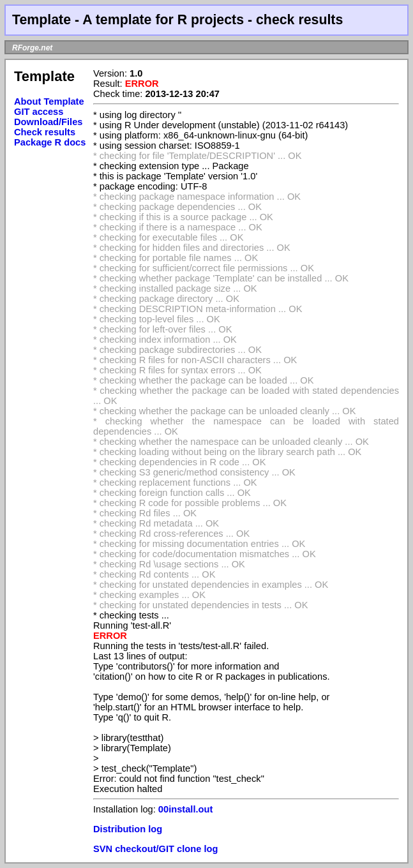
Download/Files (49, 122)
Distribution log (128, 829)
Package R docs (50, 142)
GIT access (39, 112)
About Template (49, 101)
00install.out (186, 809)
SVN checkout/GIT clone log (155, 849)
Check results (45, 132)
